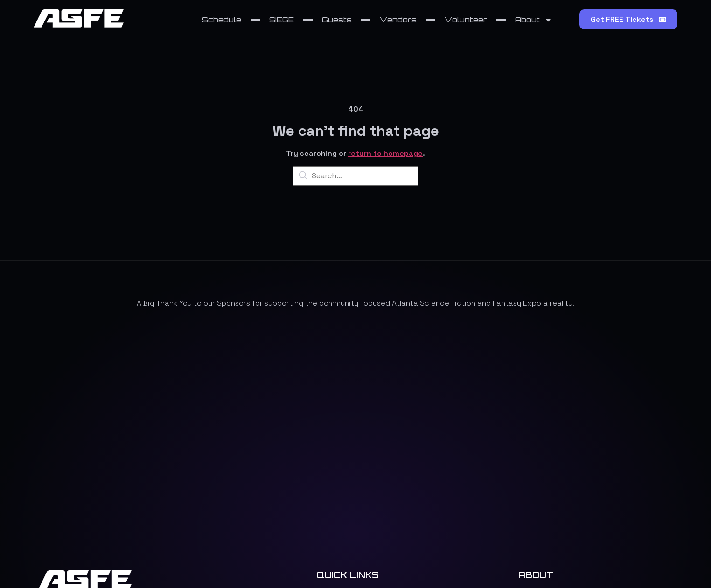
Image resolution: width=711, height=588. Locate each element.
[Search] (303, 177)
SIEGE (282, 20)
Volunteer (466, 20)
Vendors (398, 20)
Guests (337, 20)
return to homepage (385, 153)
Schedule (222, 20)
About (533, 20)
